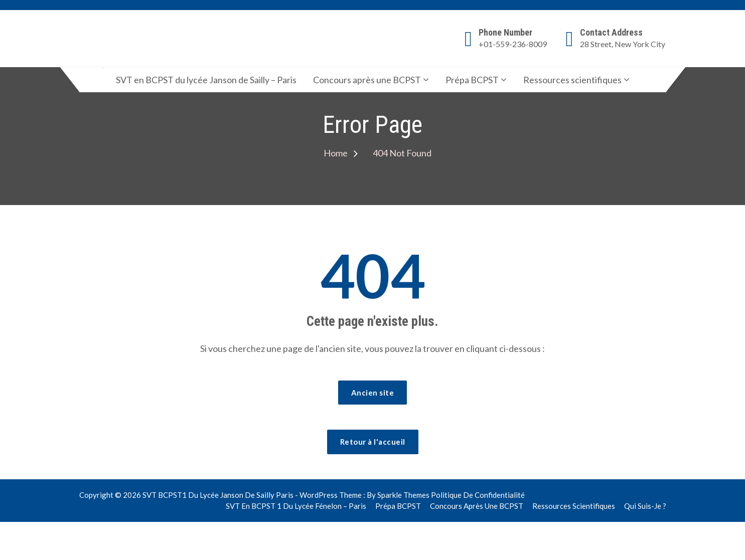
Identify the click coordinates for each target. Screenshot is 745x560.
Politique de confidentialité (478, 495)
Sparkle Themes (403, 495)
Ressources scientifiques (572, 80)
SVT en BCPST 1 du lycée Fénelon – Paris (296, 506)
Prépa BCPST (472, 80)
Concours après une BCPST (367, 80)
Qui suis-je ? (645, 506)
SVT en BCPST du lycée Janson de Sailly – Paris (206, 80)
